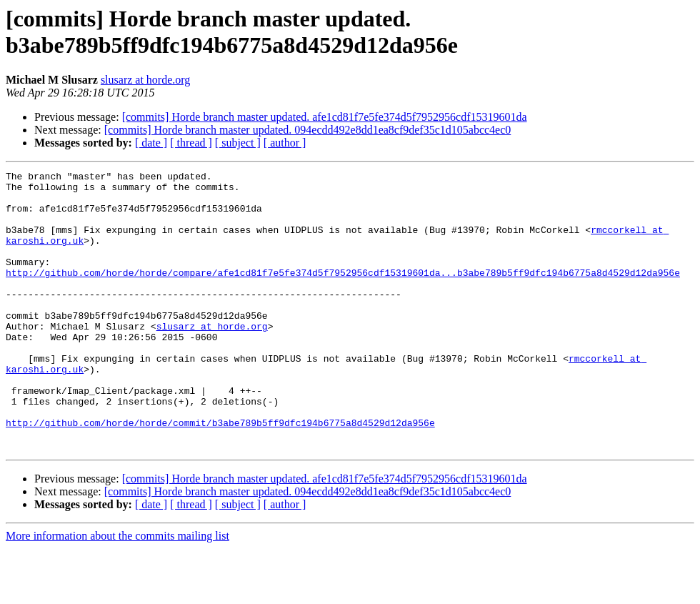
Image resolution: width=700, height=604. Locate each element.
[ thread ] (191, 143)
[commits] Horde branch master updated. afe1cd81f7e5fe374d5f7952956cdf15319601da (325, 117)
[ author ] (285, 143)
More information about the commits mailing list (117, 591)
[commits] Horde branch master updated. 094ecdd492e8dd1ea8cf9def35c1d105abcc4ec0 (308, 130)
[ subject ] (238, 143)
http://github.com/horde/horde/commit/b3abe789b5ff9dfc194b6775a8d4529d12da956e (220, 474)
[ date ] (151, 143)
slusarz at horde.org (145, 80)
